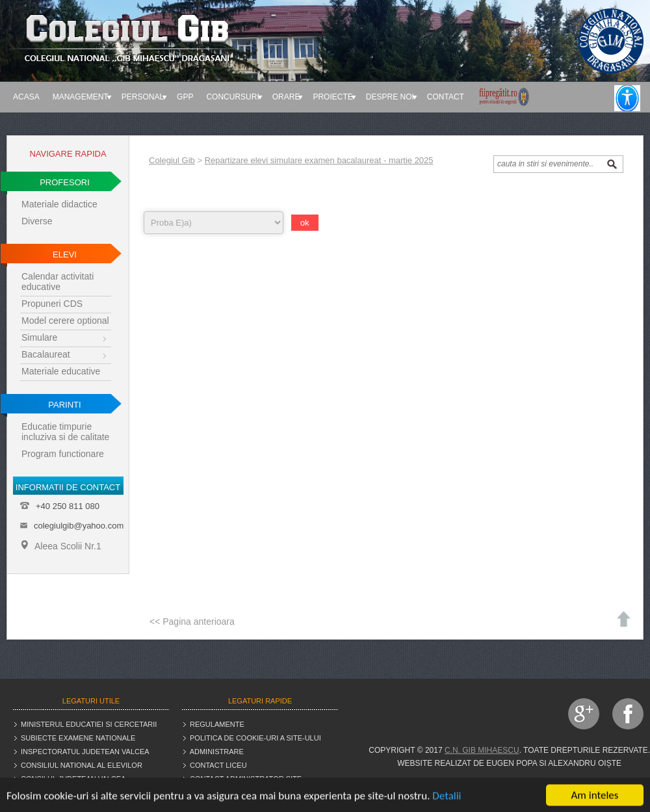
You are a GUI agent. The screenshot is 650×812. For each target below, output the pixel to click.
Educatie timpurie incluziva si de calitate (65, 432)
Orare (286, 97)
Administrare (217, 752)
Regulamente (217, 724)
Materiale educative (61, 371)
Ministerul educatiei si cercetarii (89, 724)
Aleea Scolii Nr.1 (61, 546)
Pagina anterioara (199, 622)
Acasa (26, 97)
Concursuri (232, 97)
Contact (446, 97)
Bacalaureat (46, 354)
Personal (143, 97)
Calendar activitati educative (58, 282)
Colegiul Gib (172, 160)
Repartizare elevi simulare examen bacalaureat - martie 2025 (319, 160)
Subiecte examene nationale (78, 738)
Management (81, 97)
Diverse (37, 221)
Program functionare (63, 454)
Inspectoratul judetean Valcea (85, 752)
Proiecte (332, 97)
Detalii (447, 799)
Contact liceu (218, 765)
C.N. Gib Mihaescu (482, 750)
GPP (185, 97)
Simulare (39, 337)
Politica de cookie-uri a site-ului (255, 738)
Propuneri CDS (52, 304)
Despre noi (390, 97)
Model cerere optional (65, 321)
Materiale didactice (59, 204)
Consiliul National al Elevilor (82, 765)
